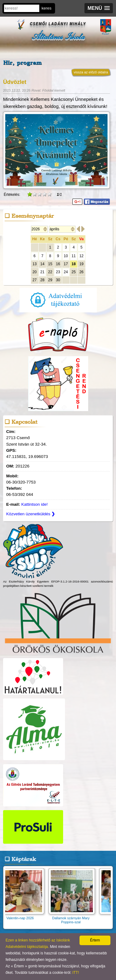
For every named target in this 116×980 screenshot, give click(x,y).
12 (82, 256)
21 (42, 272)
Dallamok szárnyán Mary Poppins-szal (73, 918)
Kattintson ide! (35, 504)
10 (66, 256)
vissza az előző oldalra (91, 72)
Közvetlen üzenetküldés (31, 514)
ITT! (76, 973)
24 (66, 272)
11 (73, 256)
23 (58, 272)
